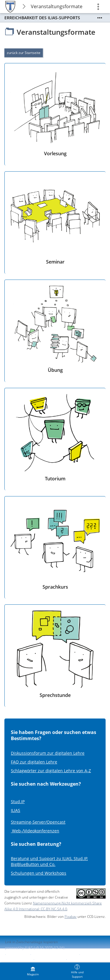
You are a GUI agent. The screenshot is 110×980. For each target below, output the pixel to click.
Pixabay (71, 917)
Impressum (18, 954)
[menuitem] (33, 971)
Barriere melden (50, 959)
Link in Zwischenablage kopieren (31, 942)
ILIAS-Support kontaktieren (55, 954)
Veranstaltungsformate (57, 6)
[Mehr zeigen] (100, 18)
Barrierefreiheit (18, 959)
